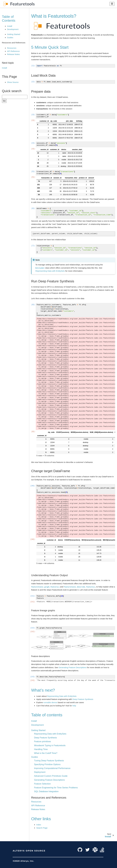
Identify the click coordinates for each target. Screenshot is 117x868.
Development (13, 29)
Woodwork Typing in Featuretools (50, 745)
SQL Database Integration (46, 791)
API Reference (13, 51)
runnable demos (50, 702)
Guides (10, 37)
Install (10, 26)
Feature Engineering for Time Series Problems (56, 788)
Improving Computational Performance (52, 768)
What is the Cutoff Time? (46, 753)
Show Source (13, 82)
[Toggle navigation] (112, 4)
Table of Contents (9, 19)
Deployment (40, 772)
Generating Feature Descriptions (49, 780)
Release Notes (13, 54)
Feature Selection (42, 784)
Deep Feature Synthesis (45, 738)
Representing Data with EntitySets (50, 734)
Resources (12, 48)
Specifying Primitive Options (47, 764)
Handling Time (41, 749)
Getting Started (14, 34)
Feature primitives (43, 741)
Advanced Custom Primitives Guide (51, 776)
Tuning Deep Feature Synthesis (49, 761)
